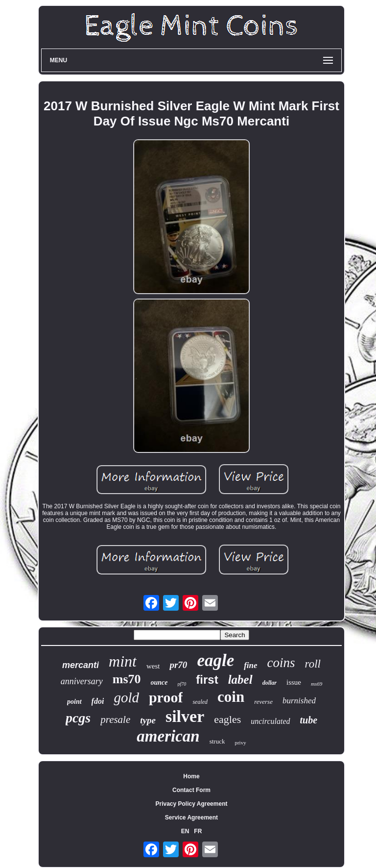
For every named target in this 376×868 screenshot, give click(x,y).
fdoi (98, 701)
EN (185, 831)
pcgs (78, 718)
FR (198, 831)
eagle (215, 660)
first (207, 680)
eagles (227, 719)
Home (191, 776)
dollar (270, 683)
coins (281, 663)
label (240, 680)
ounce (159, 682)
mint (123, 661)
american (168, 736)
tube (309, 720)
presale (115, 719)
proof (166, 697)
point (74, 702)
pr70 (178, 665)
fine (250, 665)
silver (185, 716)
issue (294, 682)
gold (126, 697)
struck (217, 741)
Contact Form (191, 790)
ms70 (127, 679)
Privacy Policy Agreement (192, 804)
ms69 (317, 684)
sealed (200, 702)
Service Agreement (191, 818)
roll (313, 664)
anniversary (82, 681)
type (148, 720)
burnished (299, 701)
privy (240, 743)
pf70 (182, 684)
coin (231, 697)
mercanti (81, 665)
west (153, 666)
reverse (263, 702)
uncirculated (270, 721)
